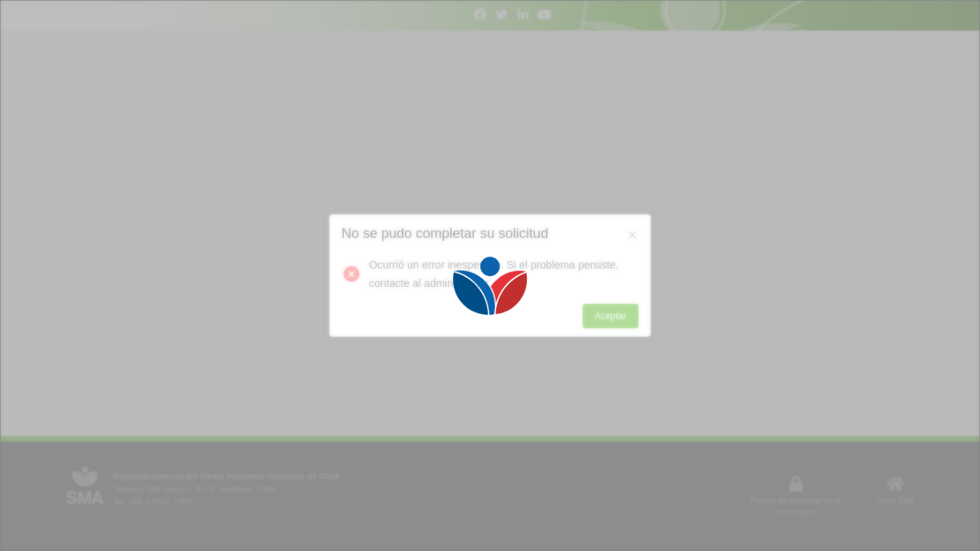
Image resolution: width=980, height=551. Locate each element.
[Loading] (490, 275)
